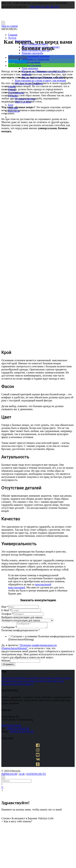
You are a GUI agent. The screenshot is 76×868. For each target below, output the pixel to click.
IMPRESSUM (9, 775)
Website (6, 662)
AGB (22, 775)
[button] (9, 29)
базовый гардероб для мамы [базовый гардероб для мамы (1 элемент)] (43, 682)
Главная (13, 35)
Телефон (7, 614)
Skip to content (10, 26)
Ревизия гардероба (32, 53)
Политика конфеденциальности (21, 631)
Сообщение (9, 628)
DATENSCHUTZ (36, 775)
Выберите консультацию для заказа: (22, 617)
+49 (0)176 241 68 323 (44, 7)
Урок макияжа (30, 68)
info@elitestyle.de (11, 726)
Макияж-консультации (28, 65)
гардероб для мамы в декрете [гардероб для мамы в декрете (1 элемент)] (47, 679)
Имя (5, 607)
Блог (11, 105)
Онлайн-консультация (28, 62)
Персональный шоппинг (36, 56)
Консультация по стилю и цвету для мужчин (40, 80)
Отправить (8, 665)
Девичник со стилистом (35, 59)
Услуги (12, 38)
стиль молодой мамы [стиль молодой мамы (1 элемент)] (15, 679)
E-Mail (6, 610)
